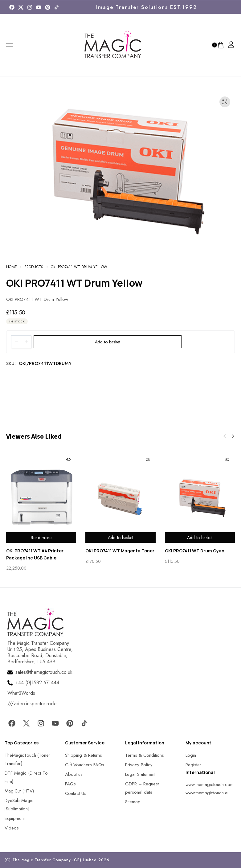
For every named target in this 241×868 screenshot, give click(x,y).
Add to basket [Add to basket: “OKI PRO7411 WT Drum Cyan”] (200, 538)
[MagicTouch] (57, 7)
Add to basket (108, 342)
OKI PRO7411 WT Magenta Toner (120, 551)
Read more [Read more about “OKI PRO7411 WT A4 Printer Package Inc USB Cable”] (41, 538)
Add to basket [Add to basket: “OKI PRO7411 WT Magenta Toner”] (121, 538)
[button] (233, 436)
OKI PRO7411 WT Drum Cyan (195, 551)
